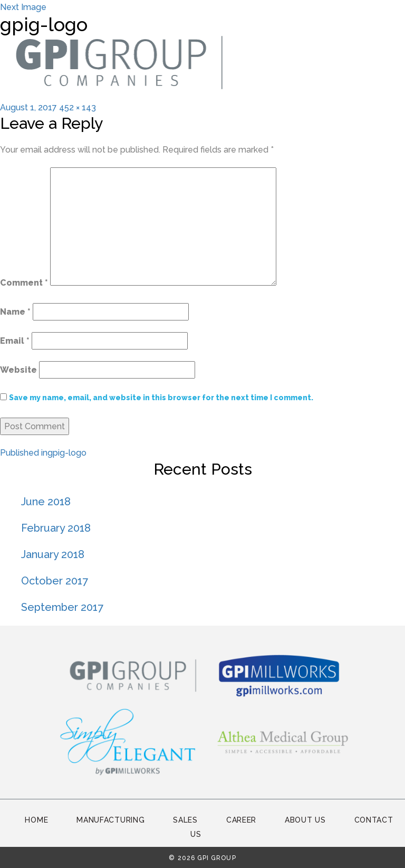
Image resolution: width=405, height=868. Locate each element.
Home (36, 820)
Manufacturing (110, 820)
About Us (305, 820)
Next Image (23, 7)
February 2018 (56, 528)
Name (15, 312)
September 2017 (62, 607)
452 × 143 (78, 107)
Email (15, 341)
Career (241, 820)
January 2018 (53, 554)
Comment (24, 283)
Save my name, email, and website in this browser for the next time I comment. (161, 398)
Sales (185, 820)
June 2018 (46, 502)
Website (18, 370)
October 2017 (55, 581)
